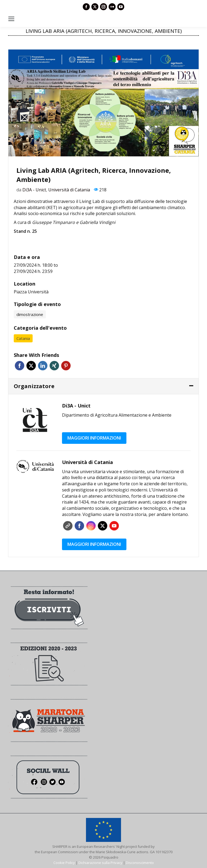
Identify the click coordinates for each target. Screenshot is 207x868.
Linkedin (43, 366)
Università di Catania (69, 190)
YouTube (114, 526)
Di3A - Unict (34, 190)
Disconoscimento (140, 863)
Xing (54, 366)
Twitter (31, 366)
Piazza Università (31, 292)
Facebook (20, 366)
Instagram (91, 526)
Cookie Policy (64, 863)
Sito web (68, 526)
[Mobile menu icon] (11, 19)
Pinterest (66, 366)
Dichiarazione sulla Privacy (100, 863)
